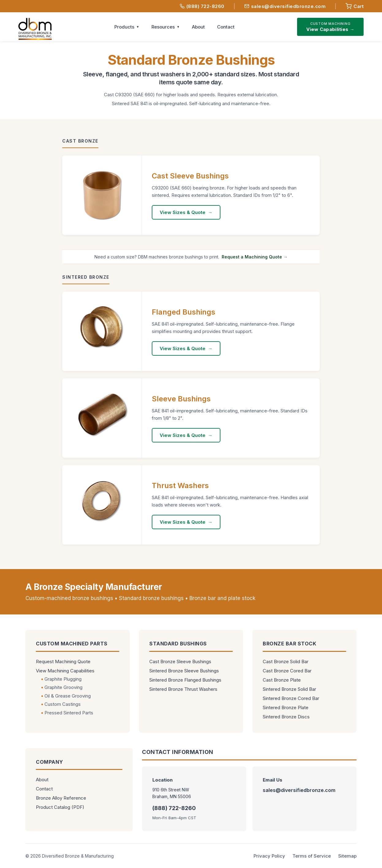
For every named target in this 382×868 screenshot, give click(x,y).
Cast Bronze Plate (282, 680)
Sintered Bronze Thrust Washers (183, 689)
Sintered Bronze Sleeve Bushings (184, 671)
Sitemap (347, 856)
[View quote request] (355, 6)
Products (124, 27)
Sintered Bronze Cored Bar (291, 698)
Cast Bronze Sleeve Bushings (180, 662)
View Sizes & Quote (183, 212)
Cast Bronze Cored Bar (287, 671)
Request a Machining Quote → (255, 257)
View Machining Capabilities (65, 671)
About (198, 27)
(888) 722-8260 (202, 6)
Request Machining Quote (63, 662)
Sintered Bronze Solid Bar (289, 689)
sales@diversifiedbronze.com (285, 6)
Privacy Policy (269, 856)
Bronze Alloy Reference (61, 798)
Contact (226, 27)
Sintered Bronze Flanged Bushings (185, 680)
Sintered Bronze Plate (286, 707)
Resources (163, 27)
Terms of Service (312, 856)
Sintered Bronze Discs (286, 717)
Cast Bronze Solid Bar (286, 662)
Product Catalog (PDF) (60, 807)
